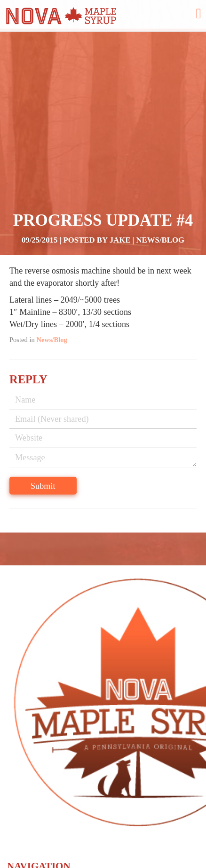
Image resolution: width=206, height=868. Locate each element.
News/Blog (161, 240)
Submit (43, 486)
